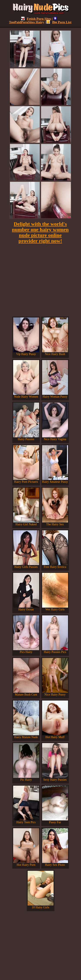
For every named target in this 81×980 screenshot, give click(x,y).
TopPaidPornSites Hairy (33, 20)
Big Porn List (59, 22)
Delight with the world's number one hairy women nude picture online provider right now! (40, 232)
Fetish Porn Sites (36, 19)
